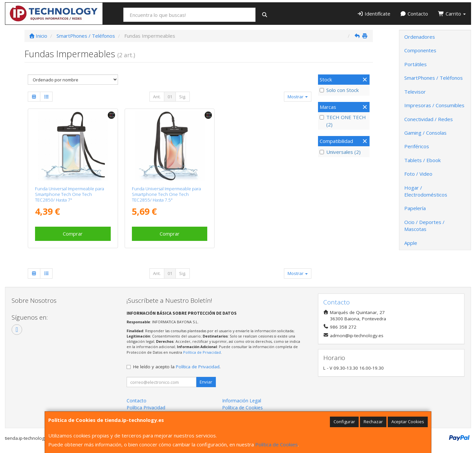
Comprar (73, 234)
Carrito (452, 14)
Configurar (344, 422)
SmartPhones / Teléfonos (434, 78)
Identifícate (374, 14)
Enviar (206, 382)
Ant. (157, 97)
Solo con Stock (339, 90)
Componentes (420, 50)
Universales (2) (340, 152)
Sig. (183, 97)
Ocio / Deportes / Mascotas (424, 226)
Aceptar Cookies (408, 422)
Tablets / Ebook (422, 160)
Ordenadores (420, 37)
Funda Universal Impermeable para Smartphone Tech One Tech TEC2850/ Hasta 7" (70, 194)
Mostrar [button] (298, 97)
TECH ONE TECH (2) (343, 121)
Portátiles (416, 64)
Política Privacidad (146, 408)
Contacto (414, 14)
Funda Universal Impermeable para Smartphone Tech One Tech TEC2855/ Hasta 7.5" (166, 194)
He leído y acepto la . (177, 367)
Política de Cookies (277, 444)
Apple (411, 243)
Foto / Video (418, 174)
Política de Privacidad (202, 352)
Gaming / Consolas (425, 133)
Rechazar (373, 422)
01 (170, 97)
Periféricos (417, 146)
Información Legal (242, 401)
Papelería (415, 208)
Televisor (415, 92)
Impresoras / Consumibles (434, 105)
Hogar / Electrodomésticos (426, 191)
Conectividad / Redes (429, 119)
